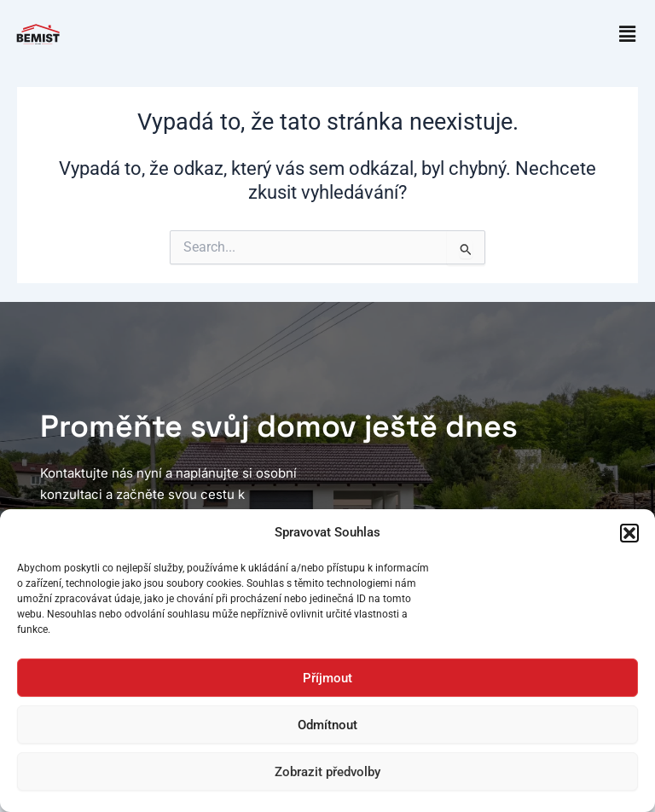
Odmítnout (327, 725)
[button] (629, 533)
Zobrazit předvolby (327, 772)
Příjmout (327, 678)
